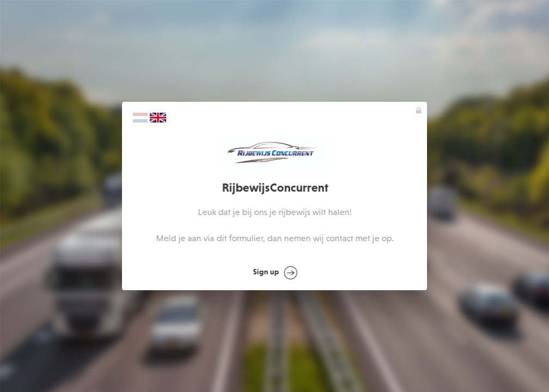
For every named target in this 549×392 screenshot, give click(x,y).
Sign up (275, 273)
